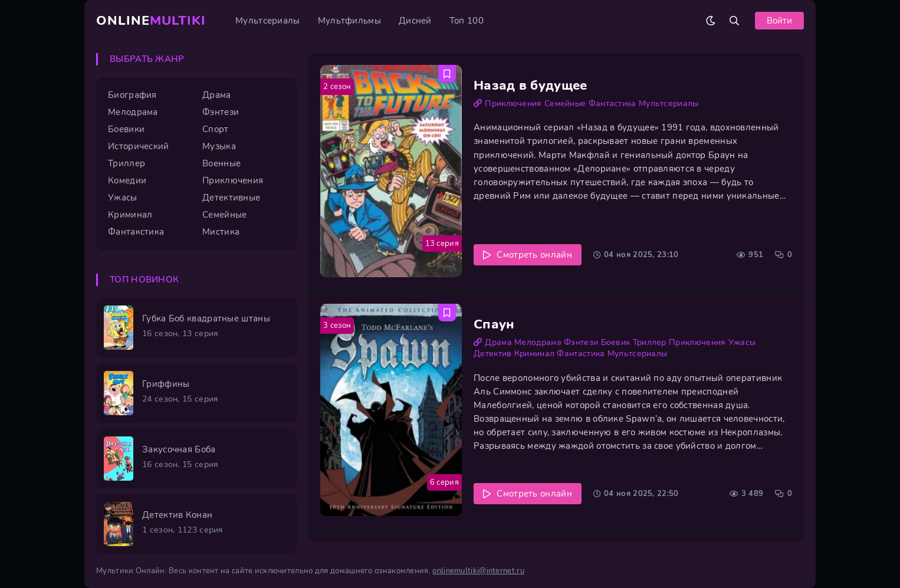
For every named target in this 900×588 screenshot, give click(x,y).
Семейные (565, 104)
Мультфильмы (349, 21)
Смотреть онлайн (534, 255)
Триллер (650, 342)
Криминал (534, 354)
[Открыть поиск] (734, 21)
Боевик (616, 342)
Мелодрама (538, 342)
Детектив (492, 354)
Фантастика (612, 104)
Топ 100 (467, 21)
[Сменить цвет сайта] (711, 21)
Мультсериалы (268, 21)
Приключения (513, 104)
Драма (498, 342)
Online (151, 21)
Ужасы (742, 342)
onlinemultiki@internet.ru (478, 571)
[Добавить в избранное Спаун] (447, 313)
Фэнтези (581, 342)
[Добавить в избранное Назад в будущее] (447, 74)
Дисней (415, 21)
